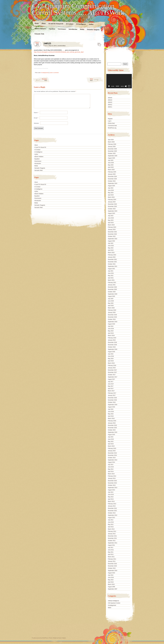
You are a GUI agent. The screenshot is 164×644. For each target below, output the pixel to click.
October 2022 (112, 236)
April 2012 (111, 527)
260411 (110, 107)
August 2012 (111, 518)
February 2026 (112, 144)
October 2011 (112, 541)
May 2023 (111, 220)
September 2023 (113, 211)
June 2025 (111, 163)
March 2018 (111, 363)
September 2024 (113, 183)
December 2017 (112, 370)
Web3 (110, 608)
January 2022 (112, 257)
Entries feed (111, 123)
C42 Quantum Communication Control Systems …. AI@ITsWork (78, 9)
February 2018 (112, 365)
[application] (119, 81)
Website (36, 126)
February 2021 (112, 283)
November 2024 (112, 179)
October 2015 (112, 430)
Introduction (73, 29)
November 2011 (112, 538)
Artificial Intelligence (113, 601)
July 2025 (111, 160)
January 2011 (112, 561)
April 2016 (111, 416)
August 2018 (111, 352)
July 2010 (111, 575)
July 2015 (111, 437)
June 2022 (111, 246)
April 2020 (111, 306)
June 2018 (111, 356)
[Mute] (126, 86)
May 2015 (111, 442)
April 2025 (111, 167)
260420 (110, 98)
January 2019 (112, 340)
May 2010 (111, 580)
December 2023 (112, 204)
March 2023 (111, 225)
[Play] (109, 86)
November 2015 (112, 428)
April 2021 (111, 278)
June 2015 (111, 439)
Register (110, 119)
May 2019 (111, 331)
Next (97, 80)
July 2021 (111, 271)
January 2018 (112, 368)
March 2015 (111, 446)
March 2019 (111, 336)
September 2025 (113, 156)
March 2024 (111, 197)
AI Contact (70, 24)
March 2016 (111, 418)
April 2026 (111, 140)
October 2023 (112, 209)
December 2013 (112, 481)
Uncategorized (45, 73)
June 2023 (111, 218)
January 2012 (112, 534)
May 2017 (111, 386)
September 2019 (113, 322)
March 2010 (111, 584)
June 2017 (111, 384)
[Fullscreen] (129, 86)
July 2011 (111, 548)
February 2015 (112, 448)
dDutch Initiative (40, 29)
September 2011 (113, 543)
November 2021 (112, 262)
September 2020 (113, 294)
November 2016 (112, 400)
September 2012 (113, 515)
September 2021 (113, 266)
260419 (110, 100)
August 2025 (111, 158)
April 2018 (111, 361)
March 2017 (111, 391)
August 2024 (111, 186)
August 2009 (111, 587)
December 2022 (112, 232)
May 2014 (111, 469)
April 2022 (111, 250)
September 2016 (113, 405)
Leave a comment (54, 73)
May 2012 (111, 524)
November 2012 (112, 511)
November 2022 (112, 234)
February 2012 (112, 531)
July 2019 (111, 326)
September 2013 (113, 488)
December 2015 (112, 425)
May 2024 (111, 193)
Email (36, 120)
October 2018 (112, 347)
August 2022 (111, 241)
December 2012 (112, 508)
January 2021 (112, 285)
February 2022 (112, 255)
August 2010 (111, 573)
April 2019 (111, 333)
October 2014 (112, 458)
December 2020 (112, 287)
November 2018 (112, 345)
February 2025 (112, 172)
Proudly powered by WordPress (40, 638)
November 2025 (112, 151)
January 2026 (112, 147)
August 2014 (111, 462)
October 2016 (112, 402)
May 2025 (111, 165)
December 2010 (112, 564)
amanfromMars (62, 46)
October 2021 (112, 264)
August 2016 (111, 407)
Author (91, 24)
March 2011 (111, 557)
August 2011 (111, 545)
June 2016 (111, 412)
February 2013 (112, 504)
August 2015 (111, 435)
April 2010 (111, 582)
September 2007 (113, 589)
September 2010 (113, 571)
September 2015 (113, 432)
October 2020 (112, 292)
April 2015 (111, 444)
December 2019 (112, 315)
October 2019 (112, 319)
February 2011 (112, 559)
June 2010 (111, 577)
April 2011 (111, 554)
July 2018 (111, 354)
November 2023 (112, 206)
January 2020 (112, 312)
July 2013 (111, 492)
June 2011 (111, 550)
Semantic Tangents (93, 30)
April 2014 (111, 471)
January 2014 (112, 478)
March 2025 (111, 170)
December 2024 (112, 177)
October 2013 (112, 485)
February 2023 (112, 227)
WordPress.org (112, 128)
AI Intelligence (81, 24)
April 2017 (111, 389)
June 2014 (111, 467)
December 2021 (112, 259)
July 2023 (111, 216)
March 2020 (111, 308)
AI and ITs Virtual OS (56, 24)
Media (82, 29)
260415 (110, 102)
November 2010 (112, 566)
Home (37, 23)
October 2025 (112, 153)
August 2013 (111, 490)
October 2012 (112, 513)
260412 (110, 105)
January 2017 (112, 395)
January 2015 (112, 451)
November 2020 (112, 289)
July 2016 (111, 409)
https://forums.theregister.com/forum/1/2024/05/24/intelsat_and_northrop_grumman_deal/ (59, 52)
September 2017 (113, 377)
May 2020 (111, 303)
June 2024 (111, 190)
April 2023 (111, 223)
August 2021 (111, 269)
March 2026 (111, 142)
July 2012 (111, 520)
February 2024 (112, 200)
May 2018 (111, 359)
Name (36, 115)
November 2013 (112, 483)
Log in (110, 121)
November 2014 (112, 455)
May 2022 (111, 248)
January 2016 (112, 423)
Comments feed (112, 126)
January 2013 (112, 506)
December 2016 (112, 398)
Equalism (52, 29)
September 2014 (113, 460)
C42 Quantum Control (114, 603)
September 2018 (113, 349)
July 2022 (111, 243)
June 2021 (111, 273)
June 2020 (111, 301)
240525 (99, 44)
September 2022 (113, 239)
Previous (40, 80)
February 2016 (112, 421)
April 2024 (111, 195)
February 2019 (112, 338)
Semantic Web (39, 34)
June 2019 (111, 329)
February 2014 (112, 476)
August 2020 (111, 296)
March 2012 (111, 529)
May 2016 (111, 414)
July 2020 (111, 299)
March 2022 (111, 253)
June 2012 (111, 522)
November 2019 (112, 317)
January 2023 (112, 230)
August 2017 (111, 379)
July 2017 (111, 382)
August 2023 (111, 213)
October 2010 (112, 568)
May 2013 (111, 497)
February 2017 (112, 393)
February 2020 (112, 310)
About (44, 23)
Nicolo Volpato (62, 638)
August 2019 (111, 324)
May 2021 (111, 276)
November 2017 (112, 372)
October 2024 (112, 181)
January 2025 (112, 174)
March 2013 (111, 501)
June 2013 (111, 495)
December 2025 (112, 149)
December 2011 (112, 536)
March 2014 (111, 474)
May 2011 (111, 552)
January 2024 (112, 202)
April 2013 (111, 499)
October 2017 (112, 375)
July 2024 (111, 188)
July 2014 (111, 465)
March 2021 (111, 280)
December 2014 (112, 453)
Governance (62, 29)
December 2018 (112, 342)
